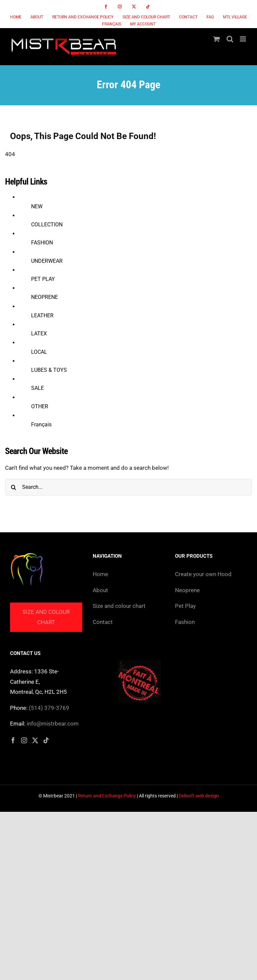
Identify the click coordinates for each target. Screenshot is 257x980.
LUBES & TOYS (49, 370)
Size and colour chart (46, 617)
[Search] (13, 487)
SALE (37, 388)
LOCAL (39, 352)
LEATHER (42, 315)
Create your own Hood (203, 574)
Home (100, 574)
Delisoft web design (199, 796)
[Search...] (128, 487)
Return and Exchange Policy (107, 796)
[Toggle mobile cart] (217, 39)
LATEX (39, 334)
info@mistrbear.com (53, 724)
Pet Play (185, 606)
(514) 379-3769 (49, 708)
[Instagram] (24, 740)
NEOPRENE (45, 297)
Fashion (185, 622)
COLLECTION (47, 225)
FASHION (42, 243)
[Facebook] (13, 740)
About (100, 590)
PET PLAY (43, 279)
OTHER (40, 406)
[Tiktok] (46, 740)
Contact (103, 622)
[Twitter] (35, 740)
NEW (37, 206)
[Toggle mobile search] (230, 39)
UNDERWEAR (47, 261)
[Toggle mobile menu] (243, 39)
